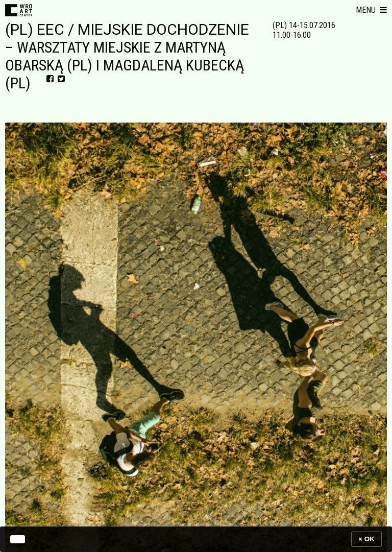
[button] (371, 10)
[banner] (196, 539)
